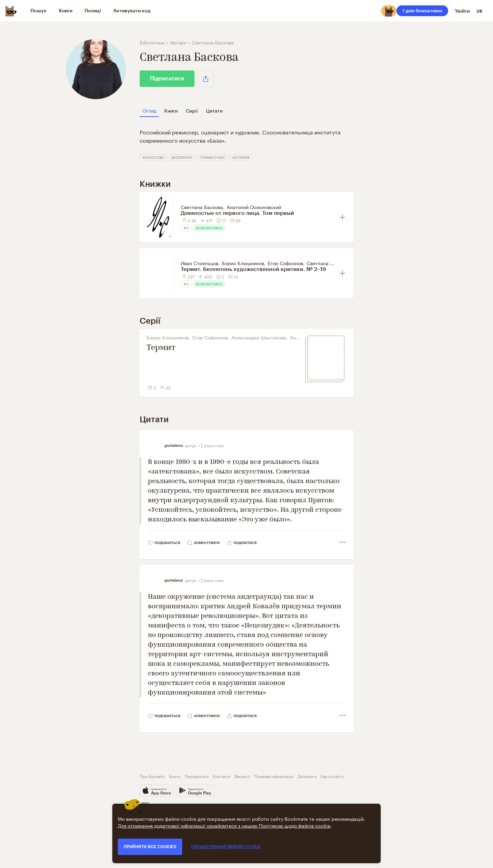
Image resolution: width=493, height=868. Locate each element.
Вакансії (242, 776)
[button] (205, 79)
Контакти (222, 776)
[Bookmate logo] (11, 11)
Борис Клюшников (243, 263)
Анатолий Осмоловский (254, 207)
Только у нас (212, 157)
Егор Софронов (285, 263)
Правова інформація (274, 776)
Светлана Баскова (202, 207)
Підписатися (167, 79)
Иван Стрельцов (199, 263)
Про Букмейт (152, 776)
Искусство (153, 157)
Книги (175, 776)
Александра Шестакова (259, 337)
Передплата (197, 776)
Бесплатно (182, 157)
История (241, 157)
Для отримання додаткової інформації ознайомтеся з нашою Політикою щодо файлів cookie (224, 825)
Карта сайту (332, 776)
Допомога (307, 776)
